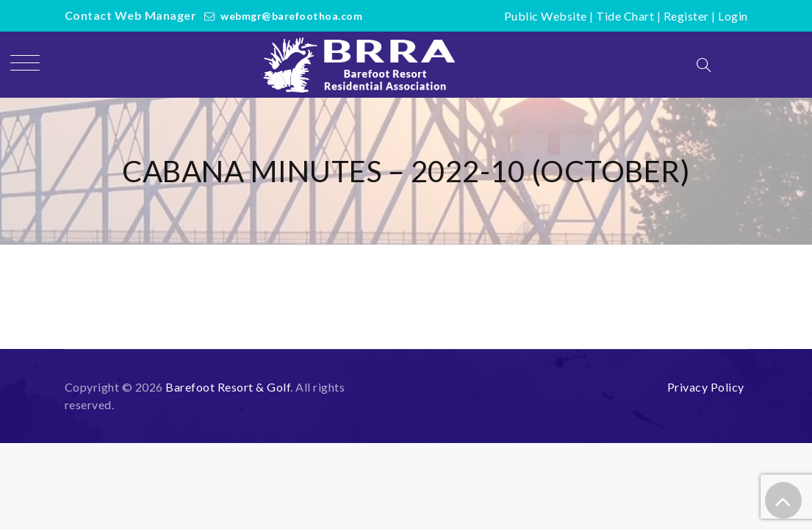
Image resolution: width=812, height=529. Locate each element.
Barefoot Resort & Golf (228, 387)
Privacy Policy (706, 387)
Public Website (546, 16)
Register (686, 16)
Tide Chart (625, 16)
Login (733, 16)
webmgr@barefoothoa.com (291, 16)
